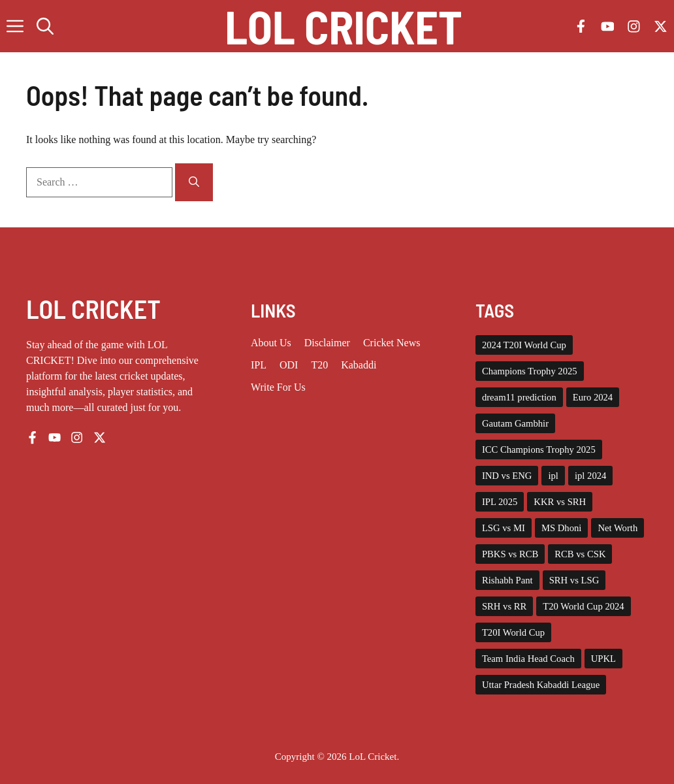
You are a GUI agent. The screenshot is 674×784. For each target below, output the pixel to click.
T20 (319, 365)
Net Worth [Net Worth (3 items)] (618, 528)
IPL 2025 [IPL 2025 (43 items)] (500, 502)
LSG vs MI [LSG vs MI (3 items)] (504, 528)
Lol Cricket (344, 26)
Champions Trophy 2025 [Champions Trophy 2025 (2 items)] (530, 371)
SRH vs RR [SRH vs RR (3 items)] (504, 606)
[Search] (194, 182)
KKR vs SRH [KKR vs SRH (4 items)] (560, 502)
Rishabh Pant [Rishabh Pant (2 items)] (507, 580)
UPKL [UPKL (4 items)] (603, 659)
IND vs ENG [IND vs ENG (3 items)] (507, 476)
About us (271, 343)
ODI (289, 365)
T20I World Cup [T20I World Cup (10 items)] (513, 632)
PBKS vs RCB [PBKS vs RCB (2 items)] (510, 554)
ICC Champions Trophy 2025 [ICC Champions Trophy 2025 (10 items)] (539, 449)
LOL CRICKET (93, 308)
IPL (259, 365)
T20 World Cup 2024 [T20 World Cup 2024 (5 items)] (583, 606)
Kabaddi (359, 365)
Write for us (278, 387)
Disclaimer (327, 343)
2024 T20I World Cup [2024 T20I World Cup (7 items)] (524, 345)
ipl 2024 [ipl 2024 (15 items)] (590, 476)
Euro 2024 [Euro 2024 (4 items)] (593, 397)
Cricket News (392, 343)
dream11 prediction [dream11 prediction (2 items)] (519, 397)
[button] (45, 26)
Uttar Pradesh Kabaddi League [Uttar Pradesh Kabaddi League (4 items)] (541, 685)
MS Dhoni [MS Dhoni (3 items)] (562, 528)
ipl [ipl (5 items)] (553, 476)
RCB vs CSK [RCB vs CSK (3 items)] (580, 554)
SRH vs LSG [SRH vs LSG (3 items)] (574, 580)
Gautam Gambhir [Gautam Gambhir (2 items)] (515, 423)
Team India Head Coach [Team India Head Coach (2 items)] (528, 659)
